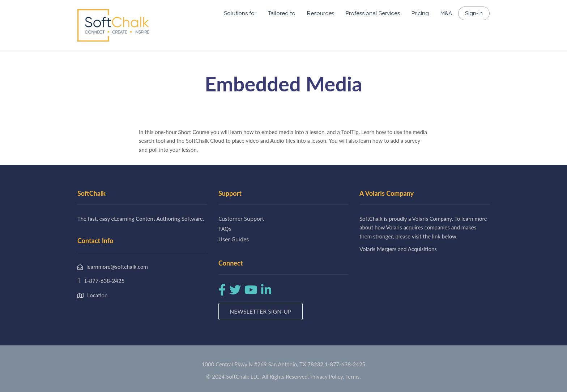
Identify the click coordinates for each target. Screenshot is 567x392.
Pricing (420, 13)
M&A (446, 13)
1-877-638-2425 (345, 364)
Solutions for (240, 13)
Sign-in (474, 13)
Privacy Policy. (327, 376)
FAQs (225, 229)
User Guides (234, 239)
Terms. (353, 376)
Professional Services (373, 13)
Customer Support (241, 219)
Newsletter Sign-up (261, 311)
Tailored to (282, 13)
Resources (321, 13)
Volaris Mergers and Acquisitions (398, 249)
